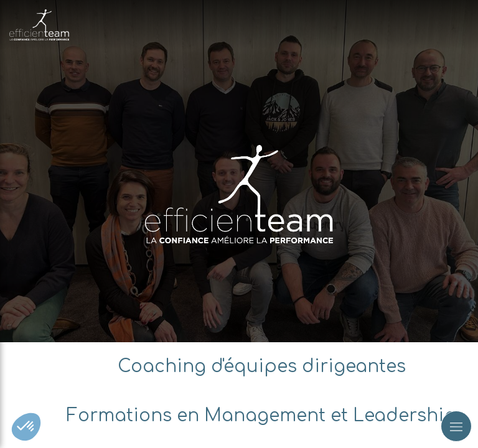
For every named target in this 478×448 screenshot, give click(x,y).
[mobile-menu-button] (456, 426)
